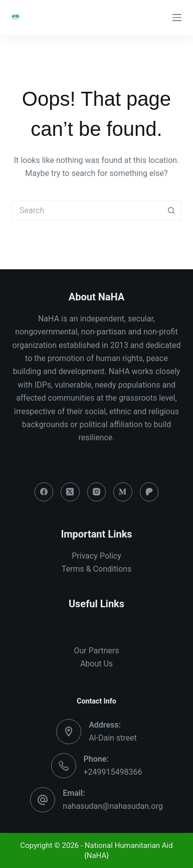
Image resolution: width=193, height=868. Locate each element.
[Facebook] (44, 492)
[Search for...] (86, 211)
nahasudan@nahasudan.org (113, 806)
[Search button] (171, 211)
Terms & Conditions (97, 569)
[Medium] (123, 492)
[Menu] (177, 18)
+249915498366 (113, 772)
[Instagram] (97, 492)
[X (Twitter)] (70, 492)
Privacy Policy (96, 556)
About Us (96, 664)
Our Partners (97, 651)
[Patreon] (149, 492)
